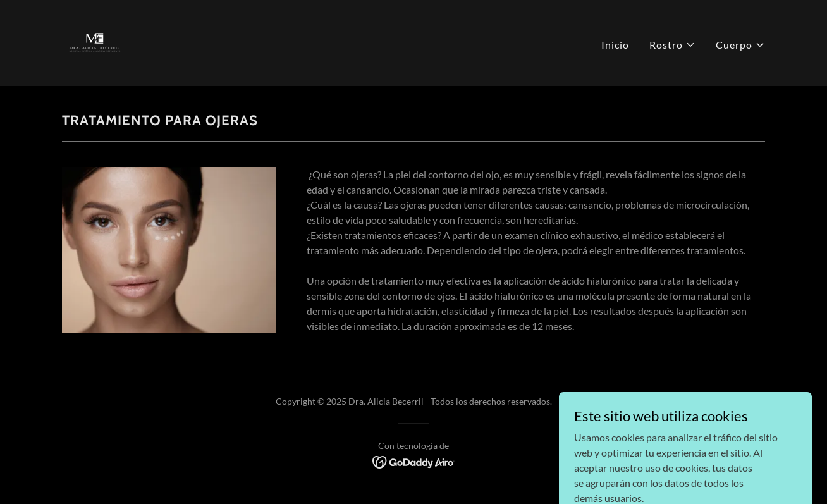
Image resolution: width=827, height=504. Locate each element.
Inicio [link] (615, 45)
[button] (672, 45)
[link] (95, 41)
